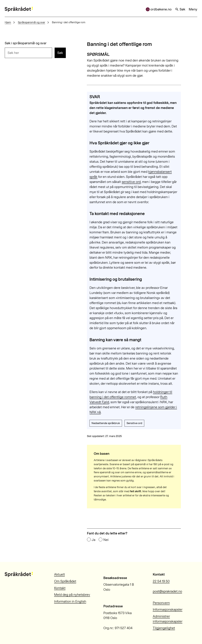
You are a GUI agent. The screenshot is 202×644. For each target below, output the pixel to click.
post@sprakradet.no (167, 591)
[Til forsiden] (19, 9)
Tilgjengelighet (164, 628)
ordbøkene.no (159, 9)
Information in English (70, 601)
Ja (94, 540)
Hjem (8, 22)
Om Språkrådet (65, 581)
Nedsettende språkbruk (106, 423)
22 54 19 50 (161, 581)
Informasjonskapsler (168, 609)
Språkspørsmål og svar (31, 22)
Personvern (161, 603)
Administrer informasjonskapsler (168, 619)
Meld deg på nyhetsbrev (72, 595)
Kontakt (60, 588)
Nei (106, 540)
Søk (180, 9)
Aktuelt (59, 574)
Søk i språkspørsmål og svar (26, 43)
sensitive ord (131, 182)
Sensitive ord (134, 423)
